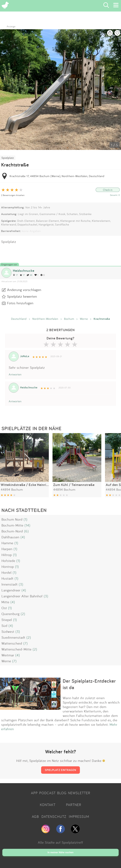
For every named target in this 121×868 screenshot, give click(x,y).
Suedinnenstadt (13, 637)
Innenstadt (10, 584)
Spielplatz (8, 158)
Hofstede (8, 561)
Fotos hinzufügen (20, 303)
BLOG (62, 793)
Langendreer (11, 590)
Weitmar (8, 655)
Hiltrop (7, 555)
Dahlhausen (10, 537)
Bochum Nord (12, 519)
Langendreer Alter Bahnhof (22, 596)
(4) (23, 537)
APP (34, 793)
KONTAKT (48, 805)
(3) (21, 584)
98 (30, 275)
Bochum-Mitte (12, 525)
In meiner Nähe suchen (60, 852)
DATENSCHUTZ (54, 816)
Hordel (7, 572)
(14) (27, 525)
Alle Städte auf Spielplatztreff (60, 842)
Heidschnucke (24, 271)
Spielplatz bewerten (22, 296)
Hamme (7, 543)
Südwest (8, 631)
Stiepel (7, 620)
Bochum (69, 319)
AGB (35, 816)
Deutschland (19, 319)
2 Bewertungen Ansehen (13, 195)
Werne (84, 319)
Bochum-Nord (12, 531)
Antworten (15, 374)
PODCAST (47, 793)
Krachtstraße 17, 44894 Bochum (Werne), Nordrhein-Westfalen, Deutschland (57, 176)
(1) (26, 519)
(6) (26, 531)
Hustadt (7, 578)
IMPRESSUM (79, 816)
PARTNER (74, 805)
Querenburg (11, 614)
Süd (4, 626)
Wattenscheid (12, 643)
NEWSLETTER (79, 793)
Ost (4, 608)
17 (15, 275)
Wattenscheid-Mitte (16, 649)
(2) (23, 614)
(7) (26, 643)
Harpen (7, 549)
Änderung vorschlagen (24, 290)
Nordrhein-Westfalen (45, 319)
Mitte (5, 602)
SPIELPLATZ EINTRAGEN (60, 770)
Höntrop (8, 567)
